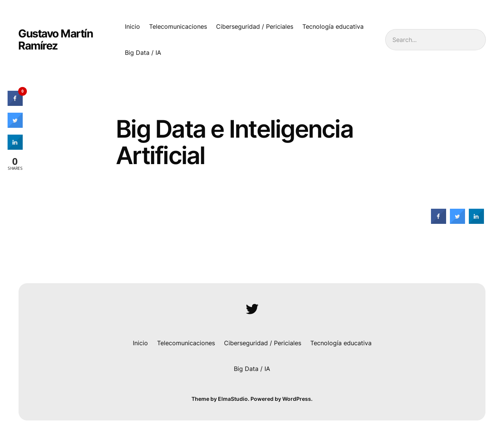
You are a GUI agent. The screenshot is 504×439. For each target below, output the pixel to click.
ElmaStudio (233, 399)
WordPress (297, 399)
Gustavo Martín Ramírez (55, 39)
